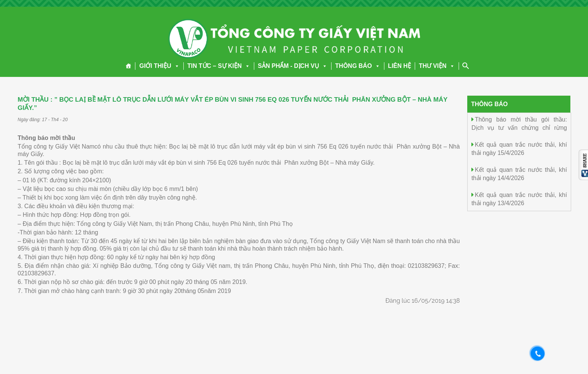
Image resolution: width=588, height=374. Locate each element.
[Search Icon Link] (466, 66)
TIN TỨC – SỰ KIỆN (219, 66)
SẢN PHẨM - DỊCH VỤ (293, 66)
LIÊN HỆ (400, 66)
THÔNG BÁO (358, 66)
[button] (175, 66)
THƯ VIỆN (437, 66)
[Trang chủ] (128, 66)
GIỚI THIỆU (159, 66)
